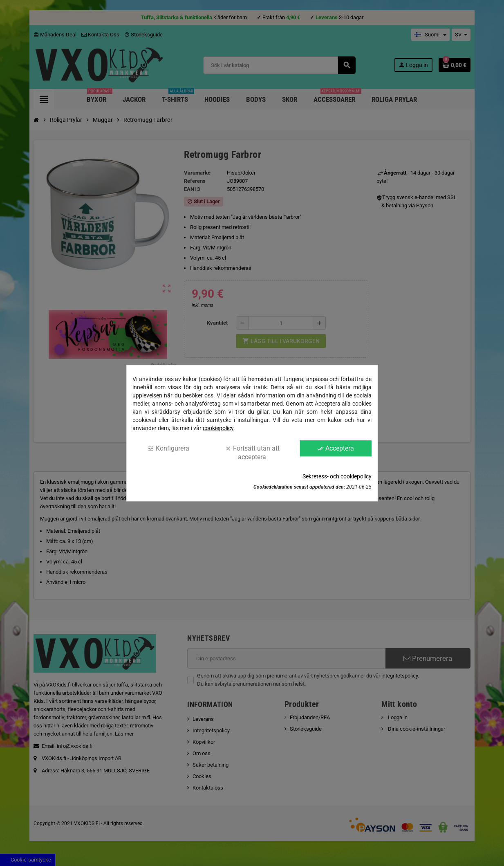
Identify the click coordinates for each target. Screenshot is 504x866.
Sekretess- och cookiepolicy (337, 476)
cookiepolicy (218, 428)
